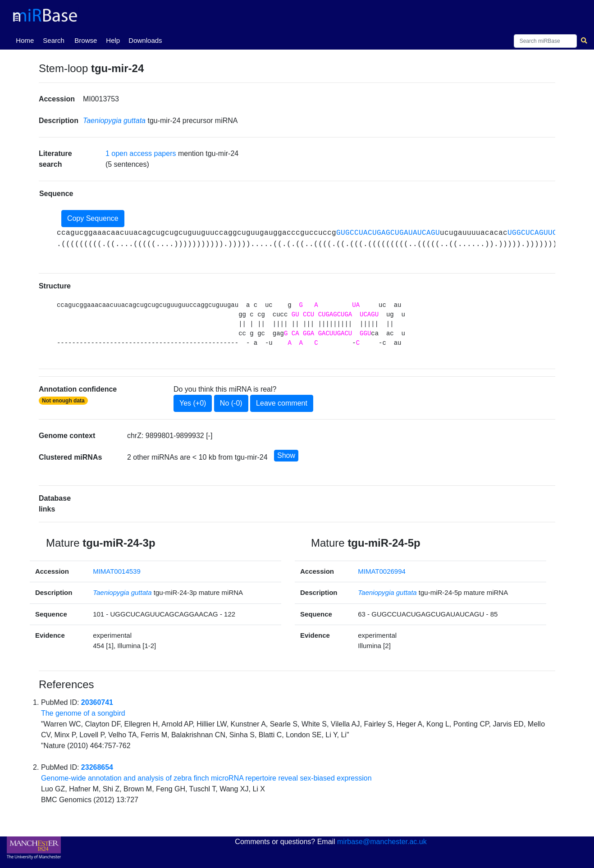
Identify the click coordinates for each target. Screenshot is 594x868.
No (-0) (231, 403)
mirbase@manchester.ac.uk (382, 842)
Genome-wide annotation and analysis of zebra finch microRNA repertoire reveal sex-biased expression (206, 778)
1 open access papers (141, 153)
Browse (86, 40)
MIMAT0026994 (382, 571)
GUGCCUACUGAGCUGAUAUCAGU (388, 233)
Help (113, 40)
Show (286, 455)
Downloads (145, 40)
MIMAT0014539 (117, 571)
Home (27, 40)
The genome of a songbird (83, 713)
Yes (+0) (193, 403)
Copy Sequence (93, 218)
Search (54, 40)
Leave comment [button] (282, 403)
